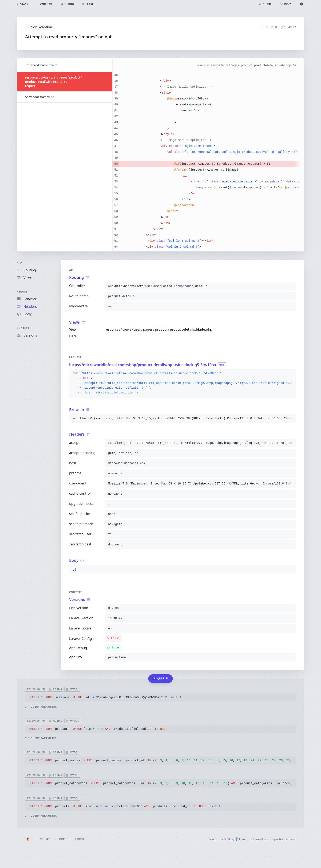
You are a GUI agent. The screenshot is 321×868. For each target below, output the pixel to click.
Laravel (81, 839)
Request (23, 292)
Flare (241, 839)
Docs (63, 839)
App (19, 263)
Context (23, 328)
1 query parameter (41, 707)
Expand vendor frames (42, 65)
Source (45, 839)
